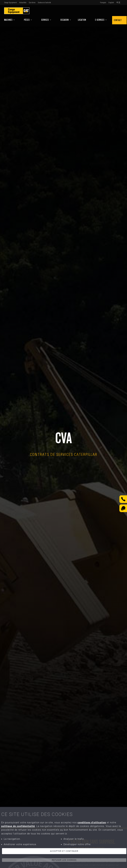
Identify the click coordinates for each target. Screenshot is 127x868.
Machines (10, 20)
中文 (118, 2)
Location (82, 20)
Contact (118, 20)
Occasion (66, 20)
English (111, 2)
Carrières (32, 2)
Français (103, 2)
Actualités (23, 2)
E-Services (101, 20)
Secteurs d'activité (44, 2)
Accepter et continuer (64, 851)
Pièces (28, 20)
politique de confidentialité (18, 826)
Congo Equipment (10, 2)
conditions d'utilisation (92, 823)
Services (46, 20)
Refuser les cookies (64, 860)
